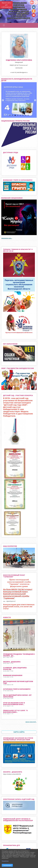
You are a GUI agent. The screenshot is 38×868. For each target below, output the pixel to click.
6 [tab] (23, 115)
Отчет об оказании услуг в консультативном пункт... (14, 704)
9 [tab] (29, 649)
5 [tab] (20, 115)
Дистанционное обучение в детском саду (18, 682)
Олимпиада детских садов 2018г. (19, 647)
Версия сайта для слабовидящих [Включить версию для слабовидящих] (6, 5)
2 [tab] (13, 115)
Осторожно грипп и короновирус (17, 689)
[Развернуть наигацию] (4, 25)
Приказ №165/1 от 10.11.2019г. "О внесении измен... (15, 711)
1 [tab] (10, 115)
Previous (3, 100)
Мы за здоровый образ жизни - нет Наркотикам (17, 696)
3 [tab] (15, 115)
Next (35, 100)
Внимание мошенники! (13, 675)
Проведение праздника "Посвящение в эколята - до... (19, 655)
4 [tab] (18, 115)
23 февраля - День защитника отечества (15, 669)
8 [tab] (28, 115)
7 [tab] (26, 115)
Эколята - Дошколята (12, 662)
